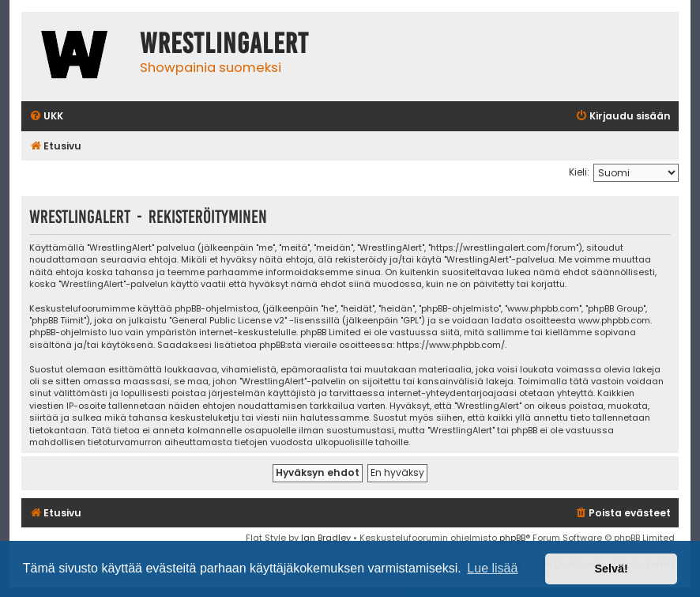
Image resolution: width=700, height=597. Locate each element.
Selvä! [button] (611, 569)
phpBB (512, 538)
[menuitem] (46, 117)
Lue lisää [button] (492, 568)
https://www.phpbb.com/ (451, 345)
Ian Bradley (326, 538)
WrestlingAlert (224, 43)
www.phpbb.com (614, 321)
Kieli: (579, 172)
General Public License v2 (228, 321)
